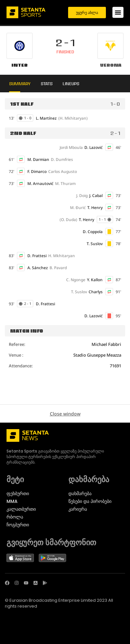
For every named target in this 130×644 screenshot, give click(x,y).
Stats (47, 84)
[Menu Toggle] (118, 12)
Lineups (71, 84)
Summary (20, 84)
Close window (65, 414)
